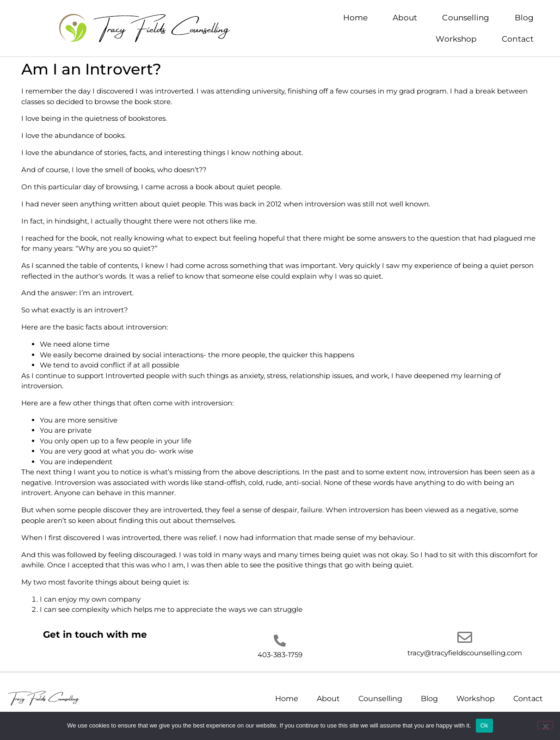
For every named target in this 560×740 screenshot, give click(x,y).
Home (355, 18)
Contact (518, 39)
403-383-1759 (280, 655)
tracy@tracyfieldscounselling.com (465, 653)
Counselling (466, 18)
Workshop (456, 39)
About (405, 18)
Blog (524, 18)
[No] (545, 725)
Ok (484, 725)
